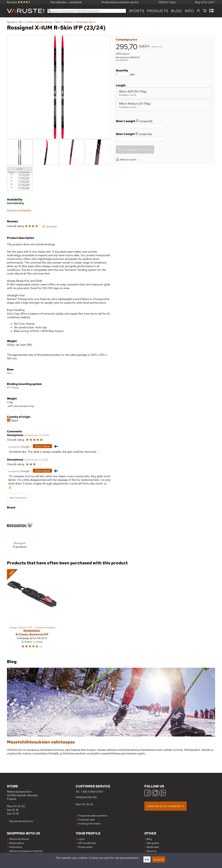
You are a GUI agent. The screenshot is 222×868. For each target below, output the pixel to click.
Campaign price (127, 40)
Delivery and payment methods (26, 851)
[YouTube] (163, 793)
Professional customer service (120, 2)
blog (176, 11)
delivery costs (157, 47)
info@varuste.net (86, 797)
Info (189, 11)
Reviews (19, 2)
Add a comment (18, 498)
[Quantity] (123, 74)
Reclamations (17, 843)
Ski (22, 22)
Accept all (159, 859)
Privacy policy (85, 847)
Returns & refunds (19, 839)
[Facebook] (147, 793)
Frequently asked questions (93, 815)
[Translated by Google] (19, 447)
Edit (147, 859)
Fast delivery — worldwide (66, 2)
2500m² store (167, 2)
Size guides (153, 843)
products (157, 11)
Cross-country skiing (40, 22)
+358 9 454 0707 (92, 792)
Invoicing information (89, 823)
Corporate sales (86, 819)
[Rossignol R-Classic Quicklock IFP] (32, 610)
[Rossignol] (20, 533)
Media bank (153, 847)
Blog (149, 839)
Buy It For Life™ (205, 2)
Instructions (16, 847)
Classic (69, 22)
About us (151, 851)
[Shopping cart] (205, 11)
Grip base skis (86, 22)
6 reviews (49, 226)
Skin (10, 373)
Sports (137, 11)
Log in (81, 839)
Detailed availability (19, 210)
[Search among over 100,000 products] (87, 11)
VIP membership (87, 843)
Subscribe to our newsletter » (165, 806)
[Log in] (198, 11)
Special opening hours (21, 821)
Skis (59, 22)
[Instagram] (155, 793)
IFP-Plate (13, 388)
